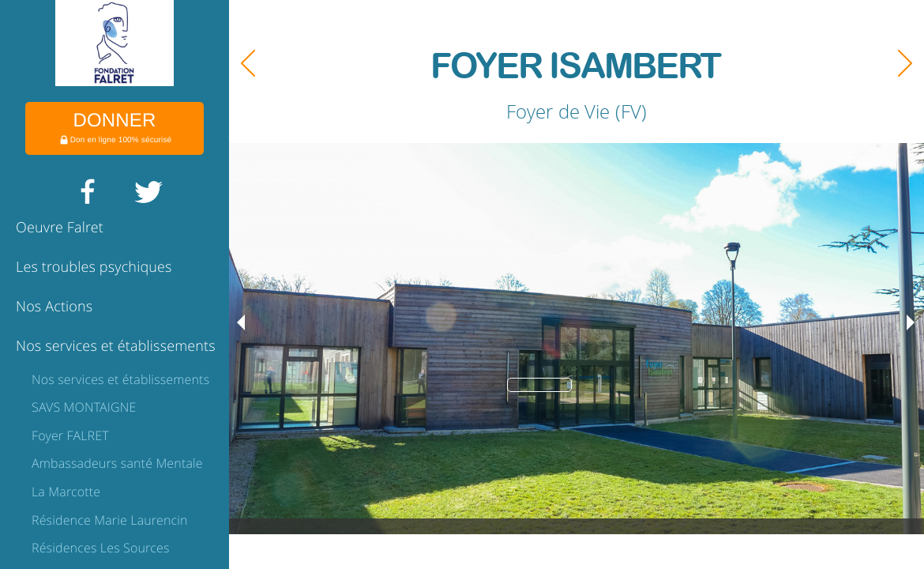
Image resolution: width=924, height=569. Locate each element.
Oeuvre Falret (60, 228)
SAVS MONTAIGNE (84, 407)
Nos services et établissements (116, 346)
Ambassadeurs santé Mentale (117, 463)
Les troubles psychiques (94, 267)
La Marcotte (66, 492)
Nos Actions (54, 307)
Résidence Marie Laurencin (110, 520)
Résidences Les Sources (101, 548)
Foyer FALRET (70, 435)
